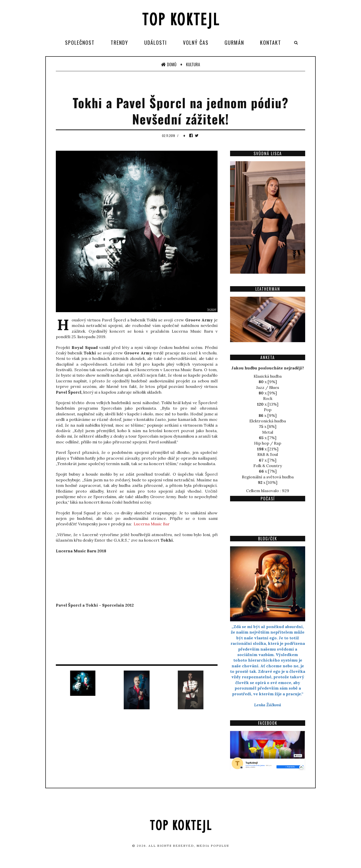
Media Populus (213, 846)
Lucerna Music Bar (152, 524)
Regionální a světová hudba (268, 477)
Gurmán (234, 42)
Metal (268, 432)
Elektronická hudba (268, 421)
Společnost (80, 42)
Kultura (193, 64)
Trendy (119, 42)
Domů (169, 64)
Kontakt (271, 42)
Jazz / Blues (268, 387)
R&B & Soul (268, 454)
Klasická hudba (268, 376)
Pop (268, 410)
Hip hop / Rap (268, 443)
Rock (268, 398)
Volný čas (196, 42)
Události (156, 42)
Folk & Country (268, 466)
